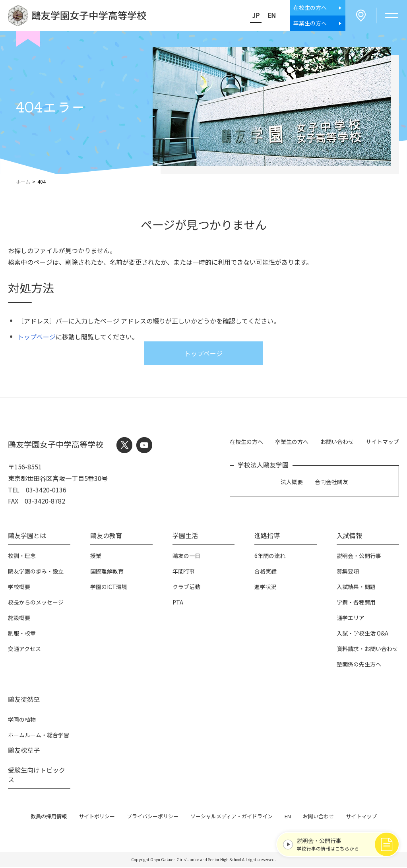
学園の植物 (22, 720)
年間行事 (184, 572)
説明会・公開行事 (359, 556)
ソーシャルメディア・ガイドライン (232, 817)
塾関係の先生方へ (359, 665)
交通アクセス (24, 649)
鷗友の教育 (106, 536)
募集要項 (348, 572)
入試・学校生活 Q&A (362, 634)
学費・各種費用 (356, 603)
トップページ (37, 337)
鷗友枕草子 (24, 751)
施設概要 (19, 618)
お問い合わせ (337, 442)
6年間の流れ (270, 556)
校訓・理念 (22, 556)
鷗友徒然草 (24, 700)
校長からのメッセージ (36, 603)
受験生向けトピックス (37, 775)
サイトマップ (382, 442)
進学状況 (266, 587)
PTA (178, 603)
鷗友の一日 (186, 556)
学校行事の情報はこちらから (342, 843)
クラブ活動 (186, 587)
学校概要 (19, 587)
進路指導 (267, 536)
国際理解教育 (107, 572)
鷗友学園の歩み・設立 (36, 572)
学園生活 (185, 536)
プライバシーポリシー (153, 817)
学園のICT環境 (109, 587)
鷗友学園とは (27, 536)
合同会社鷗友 (331, 482)
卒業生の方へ (292, 442)
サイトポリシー (97, 817)
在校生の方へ (246, 442)
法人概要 (292, 482)
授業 (96, 556)
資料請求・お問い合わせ (367, 649)
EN (270, 15)
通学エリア (351, 618)
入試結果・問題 (356, 587)
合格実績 (266, 572)
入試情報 (349, 536)
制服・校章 (22, 634)
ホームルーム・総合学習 (39, 736)
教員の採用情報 (49, 817)
